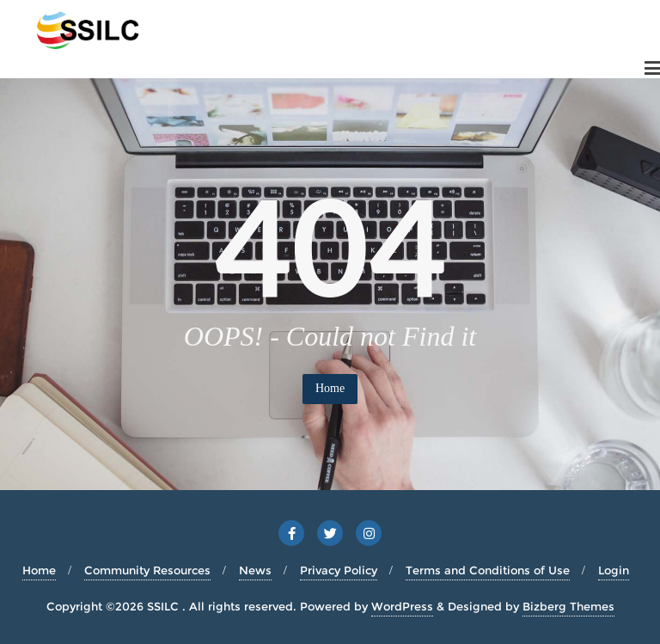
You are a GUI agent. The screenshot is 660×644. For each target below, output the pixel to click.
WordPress (402, 606)
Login (614, 570)
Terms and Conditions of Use (488, 570)
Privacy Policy (339, 570)
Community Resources (147, 570)
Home (330, 388)
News (255, 570)
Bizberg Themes (568, 606)
